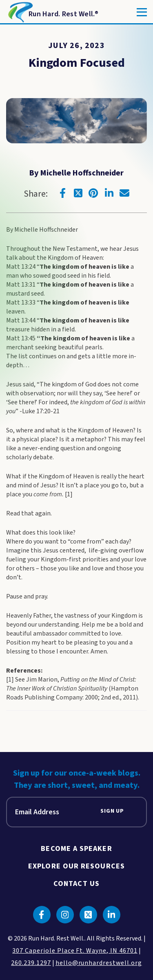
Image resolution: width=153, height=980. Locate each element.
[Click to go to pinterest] (93, 193)
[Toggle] (142, 12)
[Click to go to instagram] (65, 915)
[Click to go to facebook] (62, 193)
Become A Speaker (76, 849)
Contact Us (76, 884)
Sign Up (112, 811)
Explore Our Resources (76, 866)
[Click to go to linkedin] (109, 193)
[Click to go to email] (124, 193)
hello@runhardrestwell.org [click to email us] (99, 963)
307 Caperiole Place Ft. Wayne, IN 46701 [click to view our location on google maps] (75, 951)
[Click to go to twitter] (78, 193)
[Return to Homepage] (52, 12)
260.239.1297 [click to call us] (31, 963)
